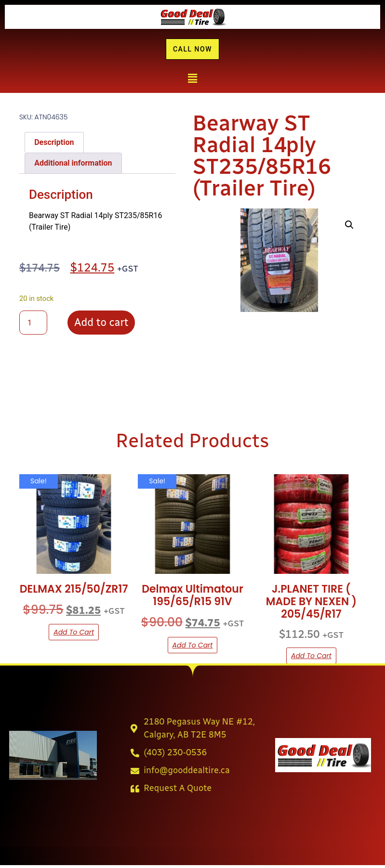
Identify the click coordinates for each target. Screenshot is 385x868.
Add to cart (101, 325)
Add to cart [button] (74, 635)
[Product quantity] (33, 325)
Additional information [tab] (73, 166)
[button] (192, 81)
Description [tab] (54, 145)
